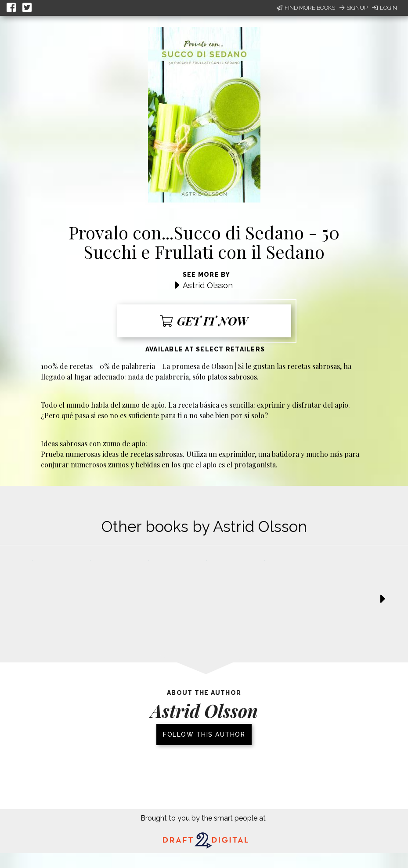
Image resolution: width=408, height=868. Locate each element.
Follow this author (204, 734)
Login (385, 8)
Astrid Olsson (208, 285)
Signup (354, 8)
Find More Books (306, 8)
